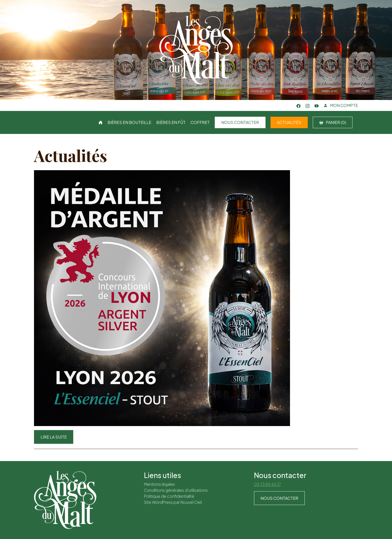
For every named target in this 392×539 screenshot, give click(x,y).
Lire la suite (54, 437)
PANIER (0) (333, 122)
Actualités (289, 122)
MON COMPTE (341, 105)
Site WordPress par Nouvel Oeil (173, 502)
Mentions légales (159, 484)
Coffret (200, 122)
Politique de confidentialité (169, 496)
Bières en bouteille (129, 122)
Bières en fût (171, 122)
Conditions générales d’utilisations (176, 490)
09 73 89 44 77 (267, 484)
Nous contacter (240, 122)
